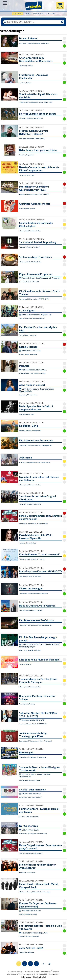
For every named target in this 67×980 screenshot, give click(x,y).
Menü (5, 3)
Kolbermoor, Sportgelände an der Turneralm (33, 524)
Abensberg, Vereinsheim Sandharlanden (32, 139)
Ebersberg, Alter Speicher (27, 208)
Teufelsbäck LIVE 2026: (30, 351)
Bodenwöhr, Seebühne (26, 953)
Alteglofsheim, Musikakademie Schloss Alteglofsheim (36, 102)
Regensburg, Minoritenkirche (28, 395)
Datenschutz (26, 977)
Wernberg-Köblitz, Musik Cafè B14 (30, 262)
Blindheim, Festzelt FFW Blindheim (30, 430)
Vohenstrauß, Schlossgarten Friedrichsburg (33, 833)
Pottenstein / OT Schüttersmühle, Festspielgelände (35, 445)
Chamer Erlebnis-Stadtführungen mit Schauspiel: (40, 278)
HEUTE (28, 14)
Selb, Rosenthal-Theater (27, 414)
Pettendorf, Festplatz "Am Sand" (30, 247)
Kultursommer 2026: (29, 830)
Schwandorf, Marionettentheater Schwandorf (34, 43)
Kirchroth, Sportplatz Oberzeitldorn (31, 853)
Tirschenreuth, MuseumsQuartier (30, 780)
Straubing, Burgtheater (26, 155)
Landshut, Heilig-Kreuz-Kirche (29, 817)
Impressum (53, 974)
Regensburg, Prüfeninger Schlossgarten (32, 318)
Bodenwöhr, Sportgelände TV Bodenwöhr (33, 757)
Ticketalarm (38, 14)
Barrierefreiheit (40, 977)
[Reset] (62, 22)
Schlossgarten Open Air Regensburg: (35, 314)
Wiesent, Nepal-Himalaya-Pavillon (30, 231)
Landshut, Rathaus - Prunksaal (29, 936)
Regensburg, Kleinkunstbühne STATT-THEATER (34, 194)
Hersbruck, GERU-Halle (27, 175)
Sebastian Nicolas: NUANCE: (32, 720)
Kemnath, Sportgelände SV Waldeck (31, 610)
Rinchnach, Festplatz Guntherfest (30, 504)
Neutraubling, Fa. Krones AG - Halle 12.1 (32, 559)
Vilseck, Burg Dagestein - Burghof (30, 650)
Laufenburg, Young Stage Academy (30, 797)
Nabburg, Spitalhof (25, 664)
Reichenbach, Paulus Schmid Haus (30, 576)
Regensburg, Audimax (26, 66)
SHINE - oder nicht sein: (30, 793)
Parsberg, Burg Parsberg (27, 704)
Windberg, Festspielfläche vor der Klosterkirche (34, 462)
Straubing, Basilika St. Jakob (28, 914)
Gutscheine (51, 14)
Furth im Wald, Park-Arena (28, 335)
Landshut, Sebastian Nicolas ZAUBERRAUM (33, 724)
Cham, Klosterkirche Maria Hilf (29, 282)
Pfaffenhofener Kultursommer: (33, 370)
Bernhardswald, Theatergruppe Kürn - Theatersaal (35, 741)
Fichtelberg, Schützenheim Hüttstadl (31, 118)
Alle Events (18, 14)
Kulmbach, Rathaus (25, 83)
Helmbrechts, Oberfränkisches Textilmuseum (33, 593)
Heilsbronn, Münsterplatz (27, 872)
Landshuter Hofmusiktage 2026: (34, 933)
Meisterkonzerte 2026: (30, 911)
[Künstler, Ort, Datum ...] (33, 22)
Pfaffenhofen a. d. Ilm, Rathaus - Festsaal (32, 373)
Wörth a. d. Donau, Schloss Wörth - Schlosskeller (35, 892)
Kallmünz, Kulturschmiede (27, 543)
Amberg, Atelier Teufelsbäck (28, 354)
